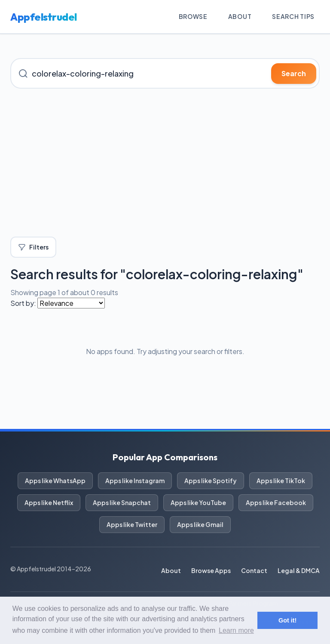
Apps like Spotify (211, 481)
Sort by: (23, 303)
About (240, 16)
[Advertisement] (165, 163)
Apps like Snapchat (122, 502)
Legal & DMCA (299, 570)
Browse (193, 16)
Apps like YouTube (198, 502)
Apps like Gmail (200, 524)
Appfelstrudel (44, 17)
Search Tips (293, 16)
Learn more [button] (236, 630)
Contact (254, 570)
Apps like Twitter (132, 524)
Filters (33, 247)
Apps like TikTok (281, 481)
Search (294, 73)
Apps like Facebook (276, 502)
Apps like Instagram (135, 481)
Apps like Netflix (49, 502)
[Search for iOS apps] (165, 73)
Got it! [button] (287, 620)
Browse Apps (211, 570)
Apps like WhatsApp (55, 481)
